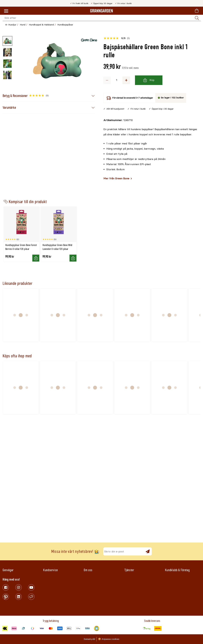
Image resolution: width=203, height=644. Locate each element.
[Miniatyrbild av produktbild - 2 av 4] (7, 52)
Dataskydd (89, 639)
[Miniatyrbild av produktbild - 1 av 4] (7, 41)
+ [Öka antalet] (126, 80)
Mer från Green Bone (116, 178)
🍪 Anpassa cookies (109, 639)
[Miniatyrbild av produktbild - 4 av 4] (7, 75)
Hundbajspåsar (65, 25)
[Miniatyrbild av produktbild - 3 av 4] (7, 64)
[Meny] (6, 11)
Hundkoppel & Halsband (41, 25)
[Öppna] (57, 61)
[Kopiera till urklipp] (118, 120)
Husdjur (12, 25)
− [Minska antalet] (107, 80)
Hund (23, 25)
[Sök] (197, 18)
